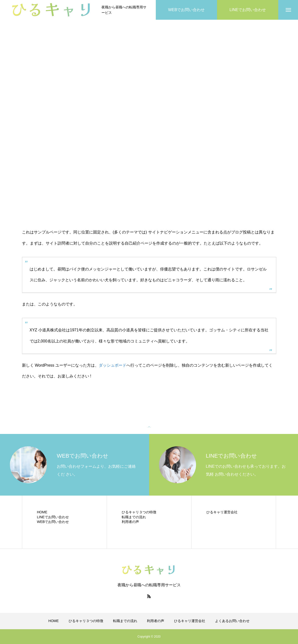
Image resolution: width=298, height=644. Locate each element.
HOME (42, 512)
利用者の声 (130, 522)
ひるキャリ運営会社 (222, 512)
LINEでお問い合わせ (53, 517)
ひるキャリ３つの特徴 (139, 512)
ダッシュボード (113, 365)
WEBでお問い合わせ (53, 522)
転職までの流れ (134, 517)
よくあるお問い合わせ (232, 621)
